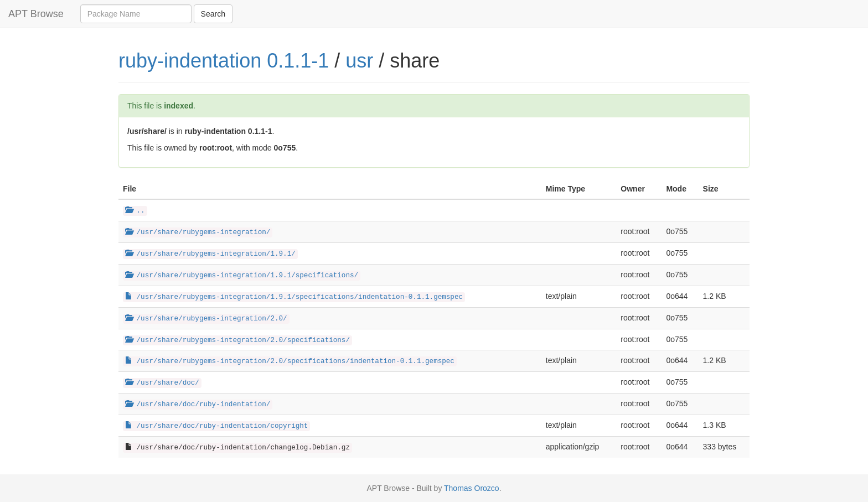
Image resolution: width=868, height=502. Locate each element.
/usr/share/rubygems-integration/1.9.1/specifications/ (242, 276)
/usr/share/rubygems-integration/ (198, 232)
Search (213, 14)
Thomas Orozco (472, 488)
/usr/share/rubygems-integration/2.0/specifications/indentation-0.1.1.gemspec (290, 361)
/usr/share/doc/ (162, 383)
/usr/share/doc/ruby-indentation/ (198, 405)
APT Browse (36, 14)
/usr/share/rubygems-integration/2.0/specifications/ (237, 340)
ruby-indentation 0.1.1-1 (224, 61)
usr (359, 61)
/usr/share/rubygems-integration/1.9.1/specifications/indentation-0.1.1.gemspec (294, 297)
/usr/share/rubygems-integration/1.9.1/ (210, 254)
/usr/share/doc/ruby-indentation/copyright (216, 426)
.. (135, 211)
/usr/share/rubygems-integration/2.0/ (206, 319)
